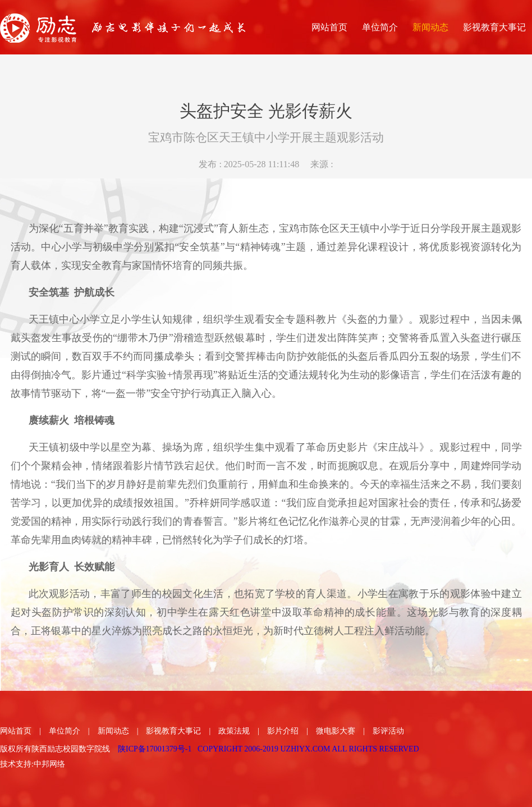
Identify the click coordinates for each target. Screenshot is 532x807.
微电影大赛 (336, 731)
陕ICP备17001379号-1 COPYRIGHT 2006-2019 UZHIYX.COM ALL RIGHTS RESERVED (269, 749)
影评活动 (388, 731)
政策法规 (234, 731)
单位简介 (65, 731)
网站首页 (16, 731)
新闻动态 (113, 731)
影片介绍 (283, 731)
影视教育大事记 (173, 731)
